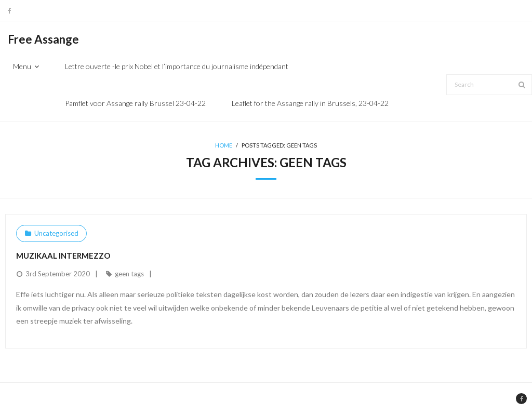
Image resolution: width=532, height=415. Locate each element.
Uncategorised (56, 233)
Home (224, 145)
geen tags (129, 274)
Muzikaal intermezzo (63, 256)
